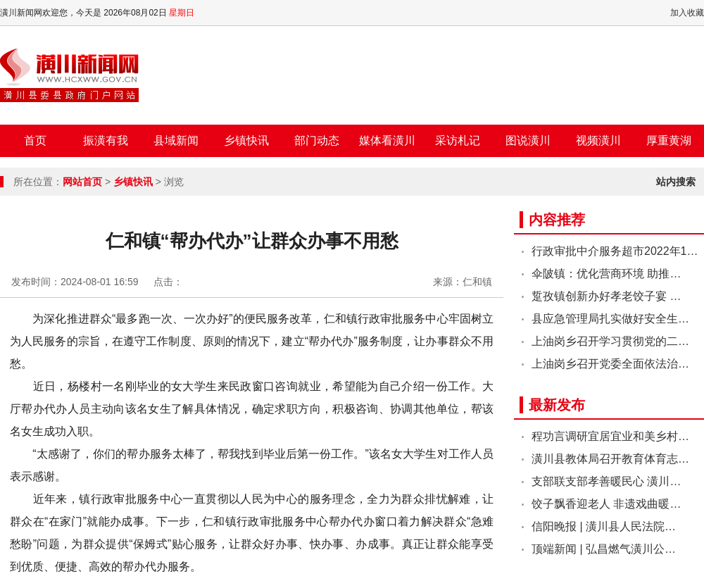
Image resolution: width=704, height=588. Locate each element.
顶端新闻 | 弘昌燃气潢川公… (604, 549)
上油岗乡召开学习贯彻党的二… (610, 341)
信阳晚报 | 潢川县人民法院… (604, 526)
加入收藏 (687, 13)
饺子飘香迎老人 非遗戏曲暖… (606, 504)
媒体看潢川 (387, 140)
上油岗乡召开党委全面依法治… (610, 364)
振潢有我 (106, 140)
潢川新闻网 (69, 75)
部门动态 (317, 140)
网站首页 (82, 182)
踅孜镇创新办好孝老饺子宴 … (606, 296)
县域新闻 (176, 140)
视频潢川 (598, 140)
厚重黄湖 (669, 140)
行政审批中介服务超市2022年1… (615, 251)
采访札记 (458, 140)
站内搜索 (676, 182)
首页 (35, 140)
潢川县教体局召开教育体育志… (610, 459)
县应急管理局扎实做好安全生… (610, 319)
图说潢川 (528, 140)
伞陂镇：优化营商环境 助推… (606, 274)
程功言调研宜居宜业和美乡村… (610, 436)
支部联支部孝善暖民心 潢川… (606, 481)
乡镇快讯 (246, 140)
